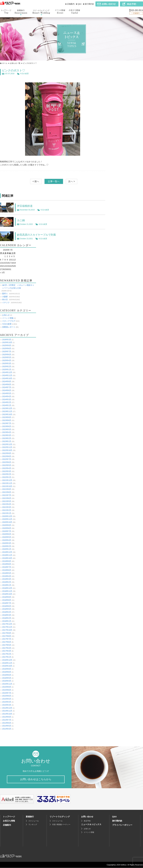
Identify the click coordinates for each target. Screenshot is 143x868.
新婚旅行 (30, 817)
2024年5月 (7, 393)
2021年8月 (7, 492)
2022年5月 (7, 465)
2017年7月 (7, 639)
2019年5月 (7, 573)
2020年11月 (7, 519)
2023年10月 (7, 414)
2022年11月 (7, 447)
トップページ (9, 817)
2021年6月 (7, 498)
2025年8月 (7, 348)
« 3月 (2, 272)
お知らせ (6, 315)
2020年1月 (7, 549)
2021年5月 (7, 501)
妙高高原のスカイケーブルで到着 (39, 235)
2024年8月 (7, 384)
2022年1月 (7, 477)
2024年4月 (7, 396)
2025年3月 (7, 363)
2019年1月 (7, 585)
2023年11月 (7, 411)
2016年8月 (7, 672)
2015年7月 (7, 693)
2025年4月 (7, 360)
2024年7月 (7, 387)
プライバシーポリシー (122, 825)
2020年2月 (7, 546)
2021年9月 (7, 489)
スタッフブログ (9, 321)
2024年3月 (7, 399)
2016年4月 (7, 681)
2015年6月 (7, 696)
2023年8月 (7, 420)
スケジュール (34, 821)
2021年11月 (7, 483)
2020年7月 (7, 531)
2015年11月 (7, 684)
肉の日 (5, 299)
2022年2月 (7, 474)
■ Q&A (79, 4)
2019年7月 (7, 567)
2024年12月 (7, 372)
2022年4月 (7, 468)
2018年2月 (7, 618)
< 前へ (36, 181)
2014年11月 (7, 711)
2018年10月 (7, 594)
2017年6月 (7, 642)
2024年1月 (7, 405)
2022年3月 (7, 471)
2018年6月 (7, 606)
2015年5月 (7, 699)
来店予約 (87, 821)
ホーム (5, 63)
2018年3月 (7, 615)
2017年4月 (7, 648)
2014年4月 (7, 729)
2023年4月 (7, 432)
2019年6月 (7, 570)
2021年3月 (7, 507)
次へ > (71, 181)
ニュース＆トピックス (91, 825)
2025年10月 (7, 342)
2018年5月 (7, 609)
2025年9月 (7, 345)
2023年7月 (7, 423)
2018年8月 (7, 600)
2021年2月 (7, 510)
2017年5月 (7, 645)
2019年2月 (7, 582)
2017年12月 (7, 624)
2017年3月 (7, 651)
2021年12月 (7, 480)
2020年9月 (7, 525)
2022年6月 (7, 462)
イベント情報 (8, 318)
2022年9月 (7, 453)
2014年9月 (7, 717)
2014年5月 (7, 726)
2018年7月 (7, 603)
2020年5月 (7, 537)
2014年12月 (7, 708)
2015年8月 (7, 690)
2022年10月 (7, 450)
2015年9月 (7, 687)
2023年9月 (7, 417)
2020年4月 (7, 540)
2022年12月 (7, 444)
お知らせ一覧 (15, 63)
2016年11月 (7, 663)
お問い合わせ (87, 817)
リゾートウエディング (60, 817)
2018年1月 (7, 621)
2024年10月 (7, 378)
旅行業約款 (117, 821)
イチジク (6, 303)
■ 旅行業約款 (89, 4)
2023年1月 (7, 441)
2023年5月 (7, 429)
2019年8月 (7, 564)
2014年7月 (7, 720)
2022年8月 (7, 456)
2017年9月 (7, 633)
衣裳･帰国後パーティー (61, 825)
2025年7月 (7, 351)
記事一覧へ (54, 181)
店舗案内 (7, 825)
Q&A (114, 817)
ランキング (33, 825)
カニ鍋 (21, 220)
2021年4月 (7, 504)
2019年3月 (7, 579)
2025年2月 (7, 366)
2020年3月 (7, 543)
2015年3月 (7, 705)
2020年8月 (7, 528)
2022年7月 (7, 459)
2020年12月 (7, 516)
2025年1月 (7, 369)
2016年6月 (7, 675)
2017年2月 (7, 654)
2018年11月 (7, 591)
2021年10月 (7, 486)
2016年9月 (7, 669)
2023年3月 (7, 435)
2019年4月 (7, 576)
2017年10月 (7, 630)
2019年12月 (7, 552)
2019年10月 (7, 558)
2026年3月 (7, 339)
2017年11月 (7, 627)
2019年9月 (7, 561)
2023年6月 (7, 426)
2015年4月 (7, 702)
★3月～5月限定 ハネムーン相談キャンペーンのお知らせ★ (18, 286)
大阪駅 (5, 296)
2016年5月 (7, 678)
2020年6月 (7, 534)
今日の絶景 (24, 74)
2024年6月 (7, 390)
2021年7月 (7, 495)
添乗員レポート (9, 327)
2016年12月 (7, 660)
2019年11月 (7, 555)
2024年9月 (7, 381)
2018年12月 (7, 588)
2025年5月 (7, 357)
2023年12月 (7, 408)
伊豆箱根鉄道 (26, 206)
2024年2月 (7, 402)
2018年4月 (7, 612)
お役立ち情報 (9, 821)
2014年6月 (7, 723)
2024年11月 (7, 375)
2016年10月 (7, 666)
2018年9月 (7, 597)
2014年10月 (7, 714)
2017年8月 (7, 636)
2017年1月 (7, 657)
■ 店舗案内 (70, 4)
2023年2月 (7, 438)
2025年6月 (7, 354)
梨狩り (5, 294)
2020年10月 (7, 522)
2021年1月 (7, 513)
